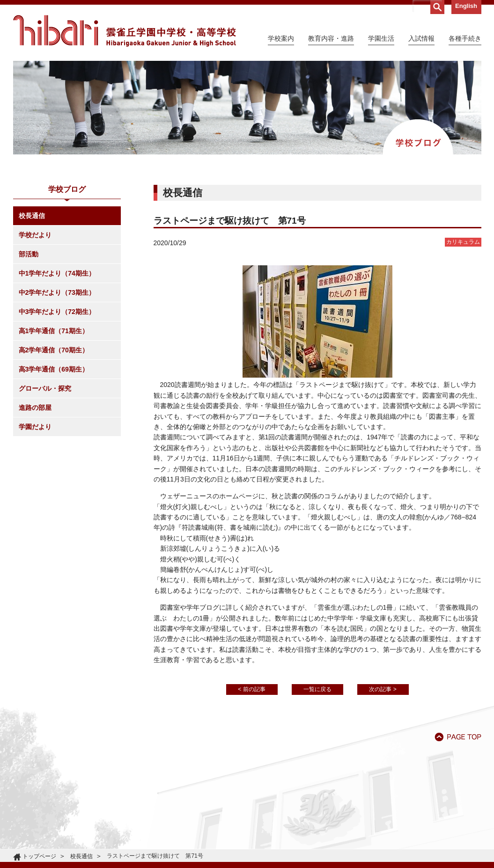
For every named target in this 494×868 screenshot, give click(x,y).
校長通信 (32, 216)
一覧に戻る (317, 689)
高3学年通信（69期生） (54, 369)
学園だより (35, 427)
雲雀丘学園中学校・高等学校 (125, 31)
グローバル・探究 (45, 388)
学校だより (35, 235)
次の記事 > (383, 689)
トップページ (39, 856)
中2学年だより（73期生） (57, 292)
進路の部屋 (35, 408)
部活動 (29, 254)
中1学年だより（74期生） (57, 273)
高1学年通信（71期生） (54, 331)
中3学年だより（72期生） (57, 312)
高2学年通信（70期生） (54, 350)
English (466, 6)
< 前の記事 (251, 689)
